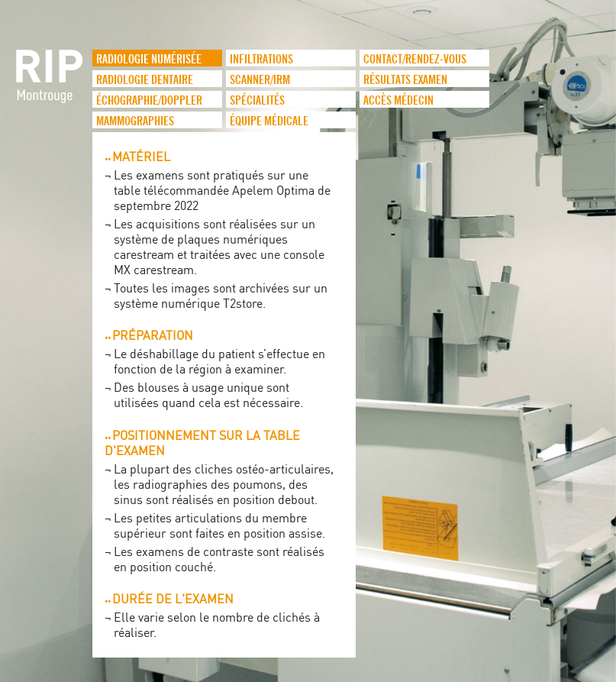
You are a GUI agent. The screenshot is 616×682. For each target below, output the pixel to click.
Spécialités (257, 101)
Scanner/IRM (260, 80)
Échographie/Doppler (149, 101)
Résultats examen (405, 80)
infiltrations (261, 60)
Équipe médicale (269, 121)
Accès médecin (398, 101)
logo (50, 84)
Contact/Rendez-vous (415, 60)
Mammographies (135, 121)
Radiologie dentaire (145, 80)
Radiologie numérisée (149, 60)
